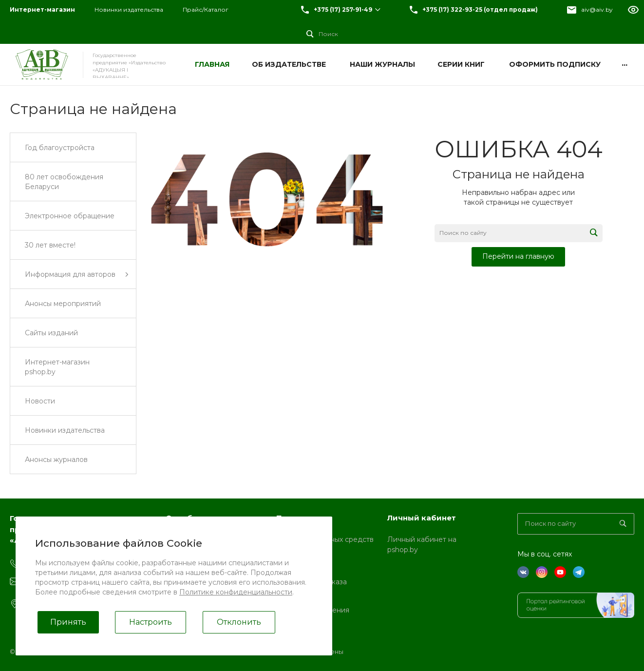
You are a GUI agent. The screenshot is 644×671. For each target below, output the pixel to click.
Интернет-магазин (42, 10)
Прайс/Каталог (206, 10)
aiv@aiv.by (597, 10)
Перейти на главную (518, 256)
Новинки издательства (129, 10)
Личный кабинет (422, 518)
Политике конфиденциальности (236, 592)
